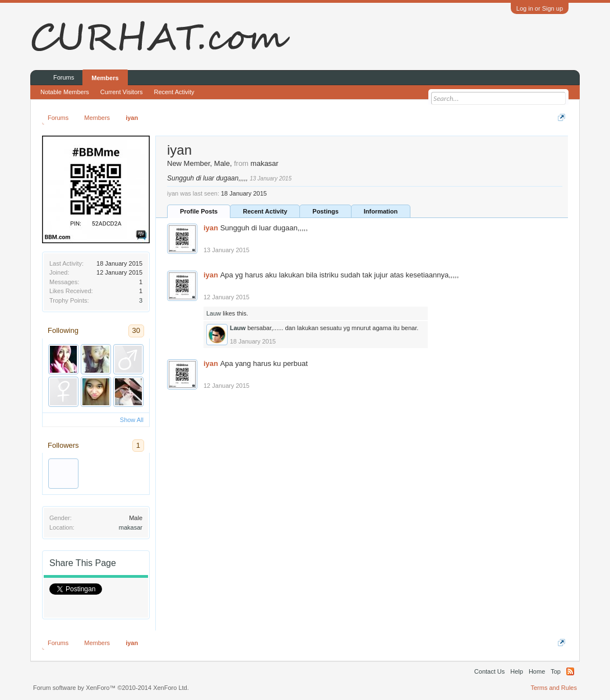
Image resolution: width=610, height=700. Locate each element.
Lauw (214, 313)
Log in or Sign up (540, 8)
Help (517, 671)
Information (381, 211)
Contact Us (489, 671)
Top (556, 671)
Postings (325, 211)
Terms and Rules (554, 688)
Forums (64, 77)
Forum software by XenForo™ (111, 688)
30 (136, 330)
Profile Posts (199, 211)
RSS (570, 671)
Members (105, 78)
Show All (132, 420)
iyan (211, 228)
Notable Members (65, 92)
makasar (131, 527)
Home (537, 671)
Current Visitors (122, 92)
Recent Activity (265, 211)
